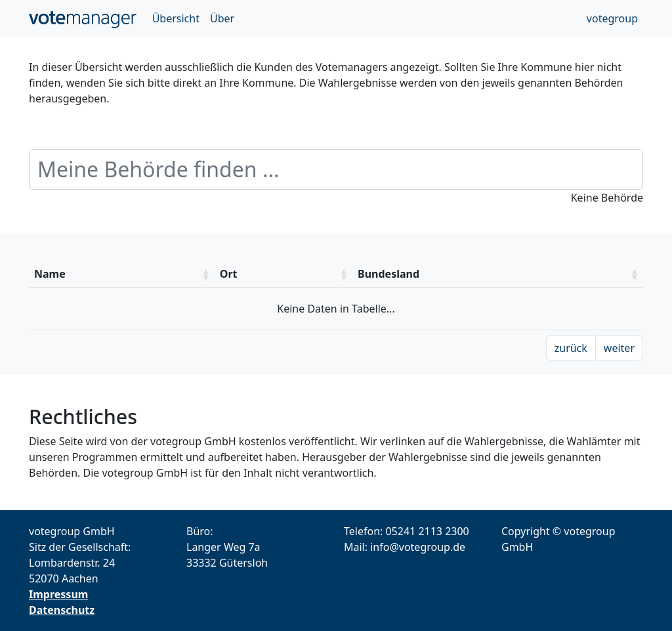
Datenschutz (62, 610)
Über (222, 18)
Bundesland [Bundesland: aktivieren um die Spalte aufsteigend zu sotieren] (388, 274)
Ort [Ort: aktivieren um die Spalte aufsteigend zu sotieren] (229, 274)
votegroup (612, 18)
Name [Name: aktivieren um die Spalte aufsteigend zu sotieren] (50, 274)
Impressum (58, 594)
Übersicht (176, 18)
